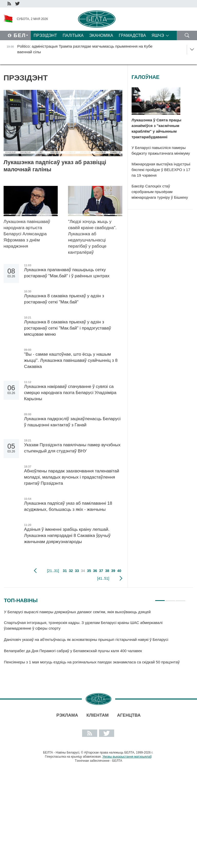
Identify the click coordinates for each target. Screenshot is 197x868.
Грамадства (132, 35)
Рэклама (67, 715)
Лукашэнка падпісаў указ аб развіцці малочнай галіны (55, 166)
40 (119, 571)
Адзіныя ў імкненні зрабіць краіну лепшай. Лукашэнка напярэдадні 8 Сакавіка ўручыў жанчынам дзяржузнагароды (67, 536)
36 (95, 571)
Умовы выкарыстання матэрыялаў (127, 757)
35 (89, 571)
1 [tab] (160, 598)
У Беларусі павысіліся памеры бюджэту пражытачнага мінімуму (161, 150)
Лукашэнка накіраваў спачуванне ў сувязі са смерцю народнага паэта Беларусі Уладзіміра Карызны (70, 393)
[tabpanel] (95, 639)
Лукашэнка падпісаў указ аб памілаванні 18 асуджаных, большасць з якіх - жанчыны (68, 506)
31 (65, 571)
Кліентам (97, 715)
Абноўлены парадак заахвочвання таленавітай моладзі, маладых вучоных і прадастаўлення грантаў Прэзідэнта (72, 477)
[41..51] (103, 578)
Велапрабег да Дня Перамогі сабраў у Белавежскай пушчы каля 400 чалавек (73, 651)
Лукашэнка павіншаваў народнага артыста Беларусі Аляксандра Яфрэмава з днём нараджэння (27, 234)
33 (77, 571)
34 (83, 571)
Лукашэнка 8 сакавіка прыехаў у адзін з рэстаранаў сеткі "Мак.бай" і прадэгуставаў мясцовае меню (68, 328)
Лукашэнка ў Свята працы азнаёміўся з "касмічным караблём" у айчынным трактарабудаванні (156, 128)
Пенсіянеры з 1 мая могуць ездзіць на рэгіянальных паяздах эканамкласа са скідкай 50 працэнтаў (92, 662)
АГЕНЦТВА (129, 715)
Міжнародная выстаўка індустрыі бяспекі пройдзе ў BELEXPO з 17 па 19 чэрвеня (161, 170)
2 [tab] (170, 598)
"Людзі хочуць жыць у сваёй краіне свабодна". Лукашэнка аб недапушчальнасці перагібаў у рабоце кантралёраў (92, 237)
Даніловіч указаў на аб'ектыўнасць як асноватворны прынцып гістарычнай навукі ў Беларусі (86, 639)
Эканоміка (101, 35)
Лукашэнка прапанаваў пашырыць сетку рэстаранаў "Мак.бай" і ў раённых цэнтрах (67, 273)
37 (101, 571)
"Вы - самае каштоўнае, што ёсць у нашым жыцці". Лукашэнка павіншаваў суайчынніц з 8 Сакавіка (71, 360)
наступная (121, 578)
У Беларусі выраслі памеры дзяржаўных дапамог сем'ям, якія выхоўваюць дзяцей (77, 612)
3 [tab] (180, 598)
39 (113, 571)
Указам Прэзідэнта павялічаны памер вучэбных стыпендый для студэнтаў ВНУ (72, 448)
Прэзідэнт (45, 35)
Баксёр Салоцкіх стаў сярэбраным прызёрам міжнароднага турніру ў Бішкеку (160, 192)
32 (71, 571)
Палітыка (73, 35)
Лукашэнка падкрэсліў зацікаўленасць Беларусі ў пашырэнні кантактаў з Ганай (72, 422)
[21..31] (53, 571)
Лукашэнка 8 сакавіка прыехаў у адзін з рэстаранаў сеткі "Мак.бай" (64, 299)
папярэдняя (35, 571)
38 (107, 571)
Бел (20, 35)
